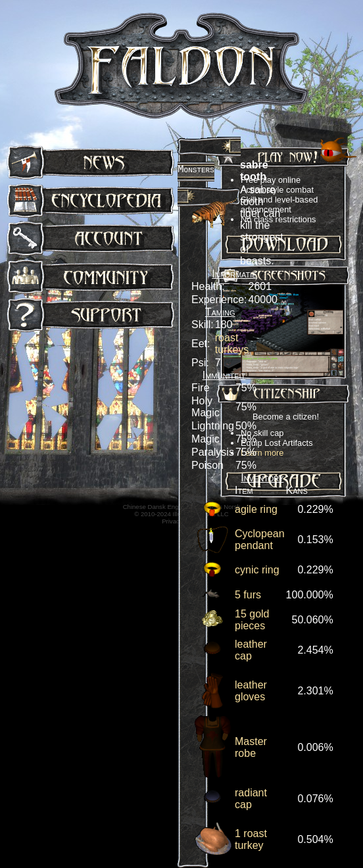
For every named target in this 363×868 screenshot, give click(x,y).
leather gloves (251, 691)
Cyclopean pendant (260, 540)
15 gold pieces (252, 620)
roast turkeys (232, 344)
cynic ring (257, 570)
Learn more (262, 453)
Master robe (251, 747)
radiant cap (251, 799)
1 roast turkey (251, 839)
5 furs (248, 595)
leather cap (251, 650)
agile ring (256, 509)
